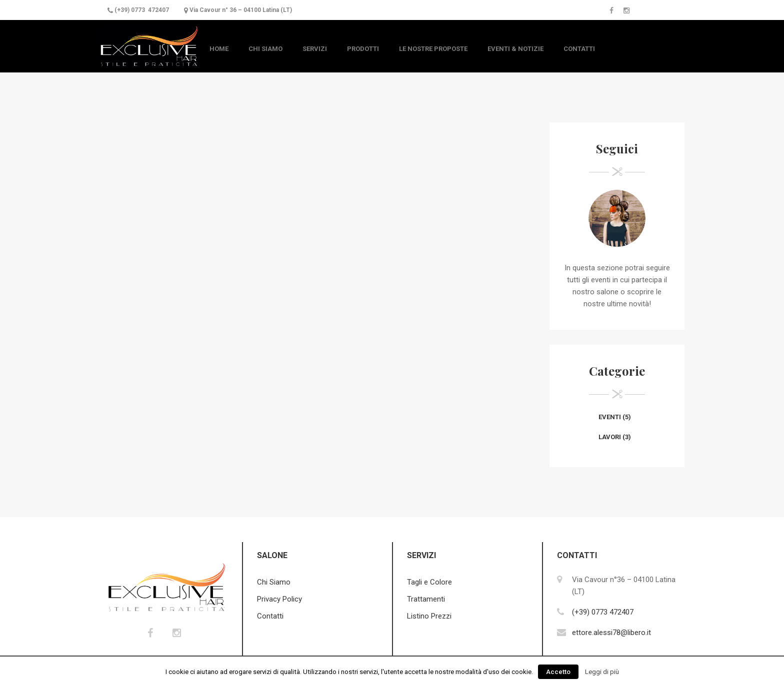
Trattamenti (426, 599)
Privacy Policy (279, 599)
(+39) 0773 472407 (142, 10)
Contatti (579, 49)
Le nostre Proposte (433, 49)
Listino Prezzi (429, 616)
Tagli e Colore (429, 582)
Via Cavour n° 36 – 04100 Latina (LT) (241, 10)
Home (219, 49)
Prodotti (363, 49)
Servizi (315, 49)
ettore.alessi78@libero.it (611, 633)
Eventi (610, 417)
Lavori (610, 437)
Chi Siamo (265, 49)
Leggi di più (602, 672)
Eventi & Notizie (515, 49)
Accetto (558, 672)
